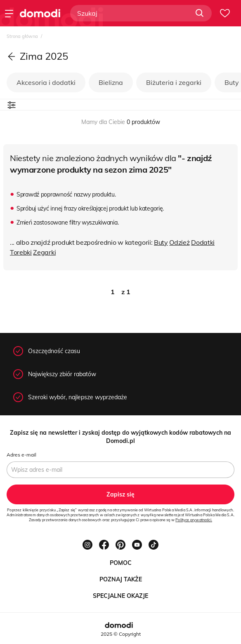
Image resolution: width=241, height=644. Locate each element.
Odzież (179, 242)
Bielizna (111, 82)
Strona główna (23, 36)
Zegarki (44, 252)
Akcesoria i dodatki (46, 82)
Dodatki (203, 242)
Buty (161, 242)
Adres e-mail (21, 455)
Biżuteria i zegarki (174, 82)
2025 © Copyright (121, 634)
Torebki (21, 252)
